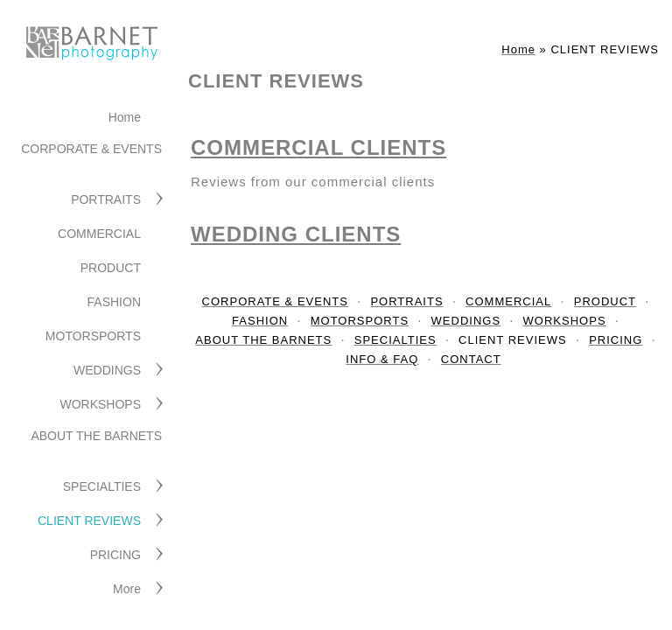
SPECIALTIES (102, 486)
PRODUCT (111, 268)
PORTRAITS (106, 199)
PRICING (115, 555)
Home (125, 117)
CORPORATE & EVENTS (91, 149)
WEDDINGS (107, 370)
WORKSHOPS (100, 404)
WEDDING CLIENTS (296, 234)
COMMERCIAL (99, 234)
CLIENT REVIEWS (89, 521)
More (127, 589)
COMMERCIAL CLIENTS (318, 147)
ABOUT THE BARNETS (96, 436)
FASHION (114, 302)
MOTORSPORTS (93, 336)
